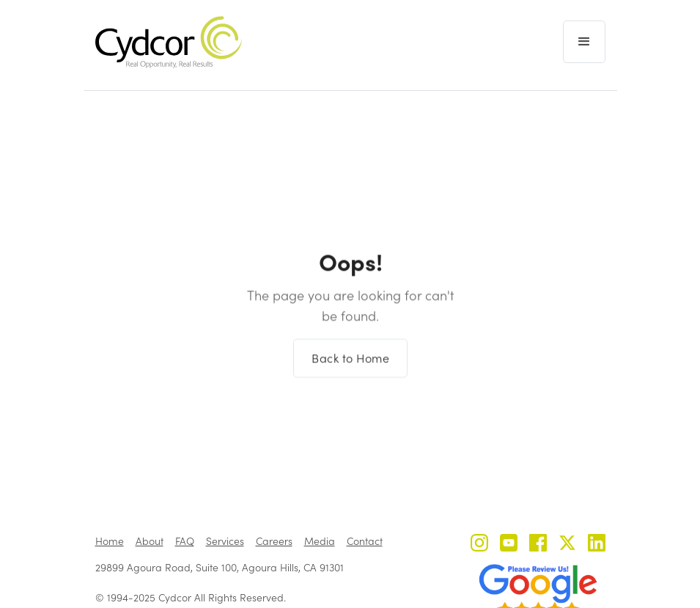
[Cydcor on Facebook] (538, 545)
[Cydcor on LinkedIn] (597, 545)
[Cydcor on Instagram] (479, 545)
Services (225, 541)
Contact (365, 541)
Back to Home (350, 363)
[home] (169, 42)
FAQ (185, 541)
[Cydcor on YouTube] (509, 545)
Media (320, 541)
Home (110, 541)
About (150, 541)
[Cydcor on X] (567, 545)
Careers (274, 541)
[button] (584, 42)
